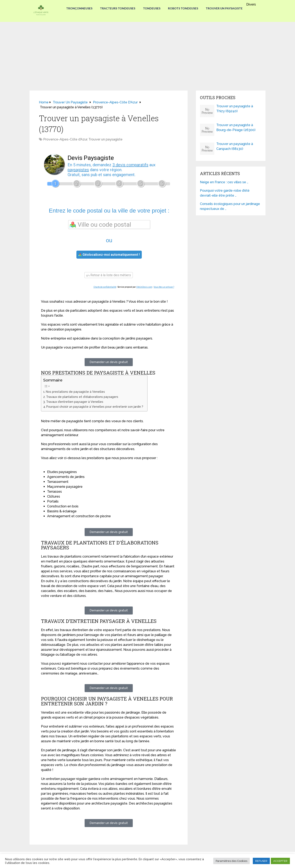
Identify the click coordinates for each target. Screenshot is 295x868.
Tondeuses (152, 8)
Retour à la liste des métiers (109, 275)
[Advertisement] (147, 53)
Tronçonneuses (78, 8)
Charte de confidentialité (105, 287)
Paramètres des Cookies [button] (231, 861)
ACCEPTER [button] (280, 861)
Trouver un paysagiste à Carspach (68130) (235, 146)
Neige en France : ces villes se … (224, 182)
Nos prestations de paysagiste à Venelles (75, 392)
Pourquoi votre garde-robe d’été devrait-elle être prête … (225, 193)
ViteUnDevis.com (144, 287)
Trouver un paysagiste (225, 8)
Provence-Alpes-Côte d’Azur (65, 139)
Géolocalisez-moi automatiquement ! (109, 255)
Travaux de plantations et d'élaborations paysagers (82, 397)
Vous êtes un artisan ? (164, 287)
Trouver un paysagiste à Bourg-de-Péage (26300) (236, 127)
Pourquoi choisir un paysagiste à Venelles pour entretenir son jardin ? (95, 407)
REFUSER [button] (261, 861)
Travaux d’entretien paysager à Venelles (75, 402)
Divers (253, 4)
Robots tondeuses (184, 8)
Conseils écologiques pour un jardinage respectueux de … (230, 206)
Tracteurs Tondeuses (117, 8)
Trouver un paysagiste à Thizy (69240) (235, 109)
